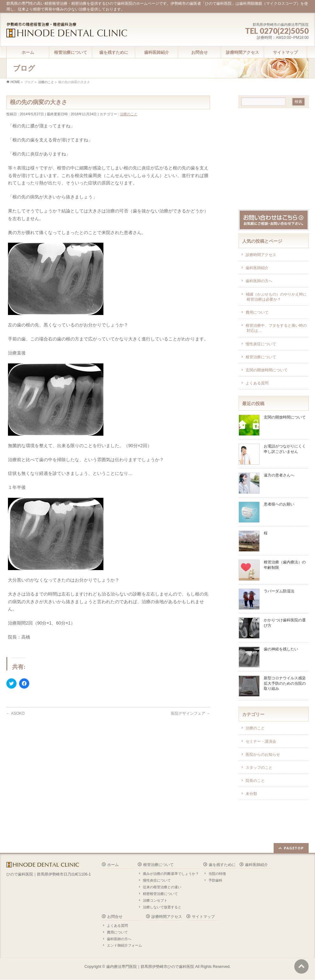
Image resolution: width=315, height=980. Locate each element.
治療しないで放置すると (162, 907)
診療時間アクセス (261, 255)
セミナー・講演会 (261, 741)
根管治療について (261, 357)
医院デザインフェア (190, 713)
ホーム (113, 865)
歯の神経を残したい (281, 649)
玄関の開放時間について (267, 370)
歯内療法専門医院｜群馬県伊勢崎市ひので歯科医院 (150, 967)
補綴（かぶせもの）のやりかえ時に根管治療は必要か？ (276, 297)
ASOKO (15, 713)
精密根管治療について (160, 894)
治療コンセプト (155, 900)
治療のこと (129, 114)
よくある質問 (257, 383)
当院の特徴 (217, 874)
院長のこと (255, 781)
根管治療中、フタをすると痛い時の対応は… (276, 328)
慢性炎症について (261, 344)
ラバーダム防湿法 (279, 591)
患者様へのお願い (279, 504)
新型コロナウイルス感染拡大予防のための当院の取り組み (285, 683)
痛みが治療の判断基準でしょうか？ (171, 874)
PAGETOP (294, 848)
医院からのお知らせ (263, 755)
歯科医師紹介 (257, 268)
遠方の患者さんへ (279, 475)
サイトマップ (203, 917)
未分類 (251, 794)
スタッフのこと (259, 768)
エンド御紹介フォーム (124, 945)
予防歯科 (215, 880)
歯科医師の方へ (259, 281)
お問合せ (115, 917)
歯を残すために (222, 865)
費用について (257, 312)
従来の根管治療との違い (162, 887)
